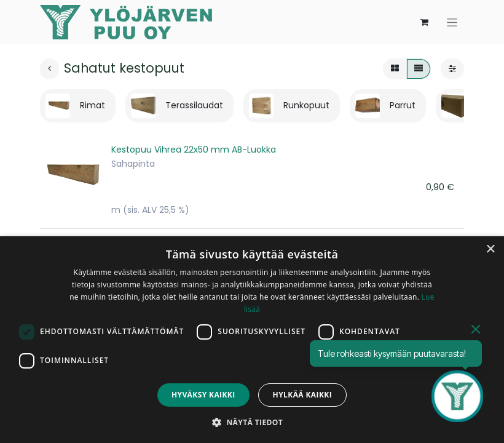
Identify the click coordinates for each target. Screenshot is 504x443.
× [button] (490, 249)
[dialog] (252, 340)
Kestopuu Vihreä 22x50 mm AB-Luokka (194, 150)
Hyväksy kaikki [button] (203, 395)
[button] (252, 422)
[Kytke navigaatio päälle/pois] (452, 22)
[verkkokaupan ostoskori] (424, 22)
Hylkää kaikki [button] (302, 395)
